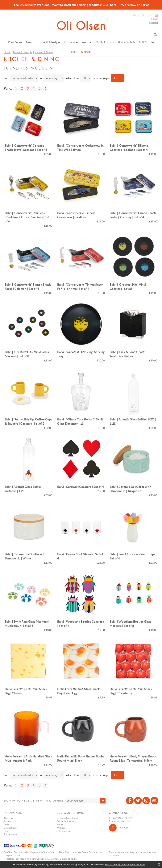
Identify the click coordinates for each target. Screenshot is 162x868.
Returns (60, 825)
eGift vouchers (64, 831)
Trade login (119, 828)
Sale (74, 52)
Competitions (11, 828)
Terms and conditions (67, 818)
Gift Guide (146, 42)
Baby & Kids (127, 42)
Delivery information (67, 821)
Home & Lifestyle (48, 42)
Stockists (8, 821)
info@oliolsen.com (121, 821)
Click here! (110, 5)
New (29, 42)
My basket (143, 15)
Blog (6, 831)
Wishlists (61, 828)
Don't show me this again (133, 864)
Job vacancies (11, 834)
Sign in (155, 19)
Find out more (112, 864)
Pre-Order (15, 42)
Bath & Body (105, 42)
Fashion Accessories (78, 42)
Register (154, 23)
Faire (144, 5)
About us (8, 818)
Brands (86, 52)
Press (6, 825)
